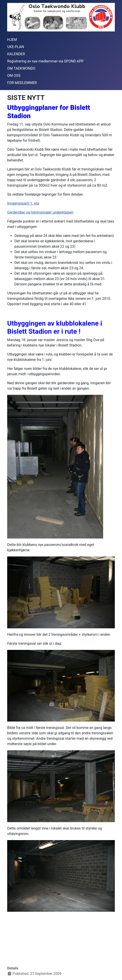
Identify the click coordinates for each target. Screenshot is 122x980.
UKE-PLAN (16, 47)
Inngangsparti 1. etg (23, 203)
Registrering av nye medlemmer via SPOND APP (45, 61)
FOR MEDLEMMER (22, 83)
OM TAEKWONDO (21, 68)
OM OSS (14, 76)
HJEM (12, 40)
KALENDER (16, 54)
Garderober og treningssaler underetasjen (40, 212)
